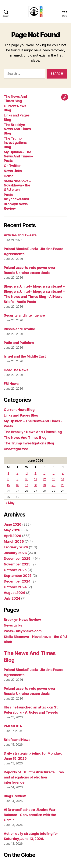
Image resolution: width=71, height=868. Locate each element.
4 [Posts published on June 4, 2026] (36, 473)
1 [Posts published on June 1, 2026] (8, 473)
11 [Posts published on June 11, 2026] (35, 479)
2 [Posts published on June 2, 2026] (17, 473)
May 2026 (12, 530)
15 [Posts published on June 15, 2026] (8, 485)
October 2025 (15, 570)
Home (9, 176)
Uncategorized (16, 449)
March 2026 (14, 541)
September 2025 (18, 576)
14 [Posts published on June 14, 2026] (63, 479)
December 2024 (17, 581)
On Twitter (12, 166)
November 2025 (17, 564)
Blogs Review (15, 796)
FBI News (11, 384)
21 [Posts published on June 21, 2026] (63, 485)
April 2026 (12, 536)
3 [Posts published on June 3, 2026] (27, 473)
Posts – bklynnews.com (16, 197)
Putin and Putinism (19, 343)
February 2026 (16, 547)
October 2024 (15, 587)
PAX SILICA (13, 726)
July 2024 (12, 598)
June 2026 (13, 524)
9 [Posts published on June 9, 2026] (17, 479)
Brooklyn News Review (22, 620)
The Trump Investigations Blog (15, 143)
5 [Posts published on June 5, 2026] (44, 473)
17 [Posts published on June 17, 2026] (27, 485)
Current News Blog (19, 410)
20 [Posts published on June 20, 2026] (53, 485)
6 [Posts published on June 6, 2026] (54, 473)
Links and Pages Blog (21, 415)
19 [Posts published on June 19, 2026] (44, 485)
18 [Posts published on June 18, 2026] (35, 485)
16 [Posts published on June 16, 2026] (17, 485)
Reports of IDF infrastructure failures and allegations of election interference (34, 777)
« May (10, 503)
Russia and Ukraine (19, 329)
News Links (13, 171)
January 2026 (15, 553)
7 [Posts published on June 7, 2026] (63, 473)
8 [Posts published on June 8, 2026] (8, 479)
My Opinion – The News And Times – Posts (18, 156)
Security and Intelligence (24, 315)
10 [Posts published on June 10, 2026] (27, 479)
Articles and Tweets (20, 235)
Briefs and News (17, 740)
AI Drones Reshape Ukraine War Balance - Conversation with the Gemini (30, 815)
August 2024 (14, 593)
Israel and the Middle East (25, 356)
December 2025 (17, 559)
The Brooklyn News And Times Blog (17, 129)
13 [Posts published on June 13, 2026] (53, 479)
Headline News (16, 370)
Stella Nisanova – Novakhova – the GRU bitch (17, 185)
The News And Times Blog (15, 99)
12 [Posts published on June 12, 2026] (44, 479)
